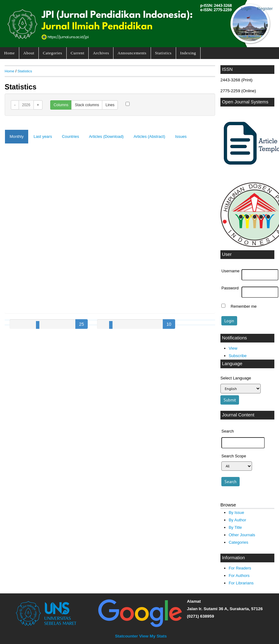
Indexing (188, 53)
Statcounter (126, 636)
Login (246, 9)
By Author (238, 520)
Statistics (163, 53)
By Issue (237, 512)
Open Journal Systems (245, 102)
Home (9, 53)
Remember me (244, 306)
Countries (71, 136)
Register (265, 9)
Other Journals (242, 535)
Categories (52, 53)
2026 (26, 105)
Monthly (17, 136)
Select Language (236, 378)
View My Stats (153, 636)
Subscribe (238, 356)
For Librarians (241, 583)
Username (230, 271)
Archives (101, 53)
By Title (235, 527)
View (233, 348)
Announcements (132, 53)
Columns (61, 105)
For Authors (239, 576)
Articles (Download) (106, 136)
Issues (181, 136)
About (29, 53)
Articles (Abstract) (149, 136)
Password (230, 288)
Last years (43, 136)
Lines (110, 105)
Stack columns (87, 105)
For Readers (240, 568)
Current (77, 53)
